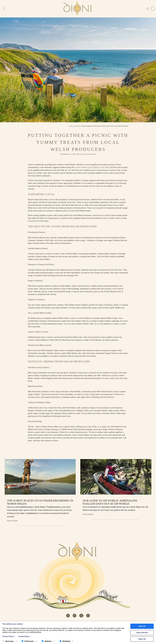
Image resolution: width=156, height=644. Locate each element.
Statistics (47, 641)
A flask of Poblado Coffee (39, 403)
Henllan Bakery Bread (37, 248)
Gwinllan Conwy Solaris (38, 367)
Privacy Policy (9, 636)
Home (71, 126)
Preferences (28, 641)
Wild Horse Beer (35, 386)
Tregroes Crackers (36, 300)
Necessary (8, 641)
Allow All (142, 626)
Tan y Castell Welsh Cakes (40, 313)
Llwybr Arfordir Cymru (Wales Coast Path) (92, 167)
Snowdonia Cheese (36, 232)
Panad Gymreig (35, 421)
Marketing (65, 641)
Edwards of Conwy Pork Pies (41, 265)
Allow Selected (142, 633)
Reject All (142, 639)
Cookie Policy (24, 636)
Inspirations (77, 126)
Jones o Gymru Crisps (38, 332)
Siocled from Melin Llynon (39, 345)
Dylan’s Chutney (35, 281)
